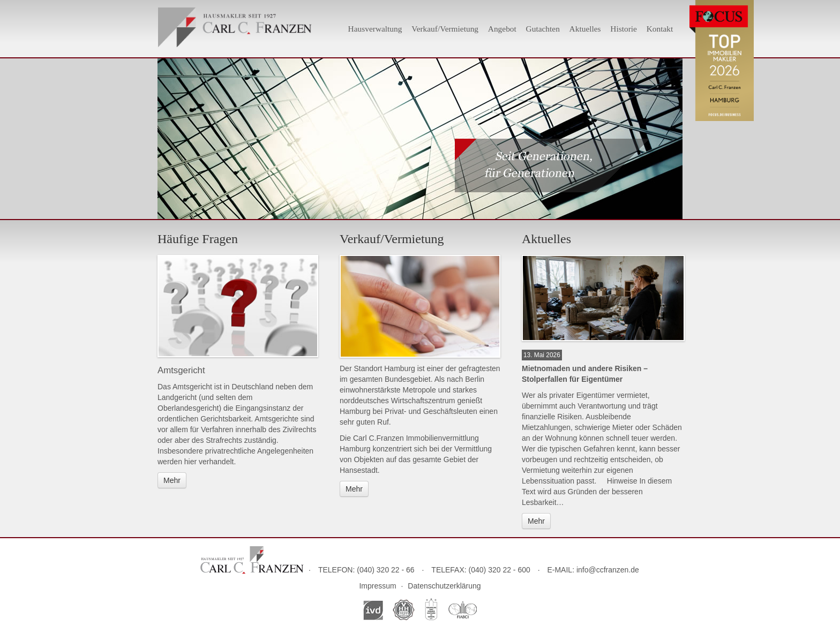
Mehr (172, 480)
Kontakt (660, 29)
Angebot (502, 29)
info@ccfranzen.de (608, 570)
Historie (624, 29)
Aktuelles (585, 29)
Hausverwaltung (375, 29)
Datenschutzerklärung (444, 586)
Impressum (377, 586)
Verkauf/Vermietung (445, 29)
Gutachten (543, 29)
